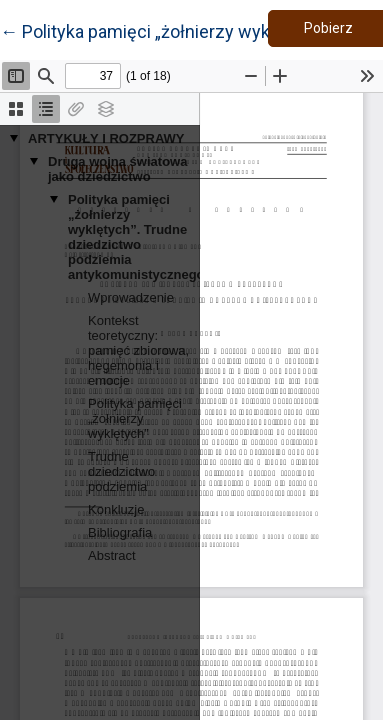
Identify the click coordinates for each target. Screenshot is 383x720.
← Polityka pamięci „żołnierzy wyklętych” (162, 30)
